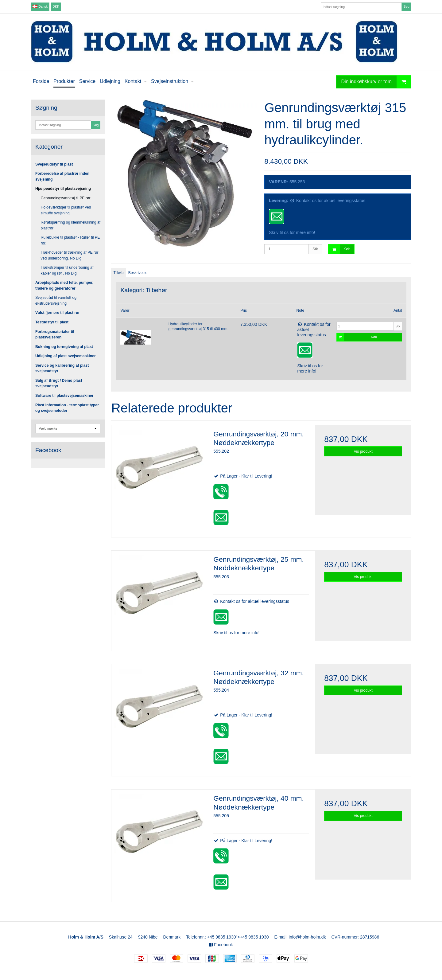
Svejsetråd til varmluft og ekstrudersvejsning (56, 300)
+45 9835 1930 (222, 937)
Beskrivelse (138, 273)
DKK (56, 6)
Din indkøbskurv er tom (376, 82)
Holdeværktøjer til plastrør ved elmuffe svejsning (66, 210)
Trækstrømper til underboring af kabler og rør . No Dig (67, 270)
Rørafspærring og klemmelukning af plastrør (71, 225)
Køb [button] (339, 249)
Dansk (40, 6)
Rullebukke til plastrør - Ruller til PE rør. (70, 240)
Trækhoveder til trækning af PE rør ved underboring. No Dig (70, 255)
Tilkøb (119, 273)
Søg (406, 6)
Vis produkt (363, 451)
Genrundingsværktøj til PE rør (66, 198)
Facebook (221, 945)
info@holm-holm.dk (307, 937)
